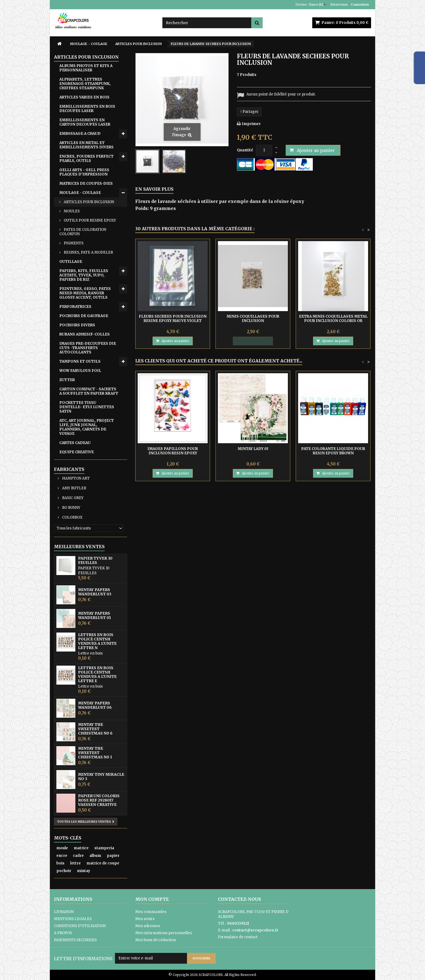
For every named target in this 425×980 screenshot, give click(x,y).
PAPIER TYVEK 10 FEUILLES (95, 560)
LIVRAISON (64, 912)
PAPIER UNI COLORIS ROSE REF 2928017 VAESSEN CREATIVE (99, 800)
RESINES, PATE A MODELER (88, 252)
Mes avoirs (145, 919)
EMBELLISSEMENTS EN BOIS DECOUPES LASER (87, 109)
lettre (75, 863)
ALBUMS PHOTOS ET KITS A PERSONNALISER (86, 68)
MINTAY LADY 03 (253, 449)
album (95, 856)
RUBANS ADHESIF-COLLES (85, 334)
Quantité (245, 150)
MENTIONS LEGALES (73, 919)
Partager (249, 112)
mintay (84, 871)
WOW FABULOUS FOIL (80, 371)
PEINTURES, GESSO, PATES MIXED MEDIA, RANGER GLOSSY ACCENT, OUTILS (85, 293)
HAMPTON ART (75, 478)
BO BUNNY (71, 508)
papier (113, 856)
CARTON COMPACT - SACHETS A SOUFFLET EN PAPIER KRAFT (89, 391)
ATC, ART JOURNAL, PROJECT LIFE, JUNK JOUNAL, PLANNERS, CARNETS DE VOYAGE (87, 427)
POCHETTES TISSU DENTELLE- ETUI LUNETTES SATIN (87, 407)
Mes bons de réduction (156, 940)
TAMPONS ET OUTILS (80, 361)
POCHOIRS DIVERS (77, 325)
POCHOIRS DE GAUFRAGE (84, 316)
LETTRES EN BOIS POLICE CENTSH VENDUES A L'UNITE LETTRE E (97, 674)
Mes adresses (148, 926)
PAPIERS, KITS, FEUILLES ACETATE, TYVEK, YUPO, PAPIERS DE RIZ (84, 275)
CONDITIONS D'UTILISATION (80, 926)
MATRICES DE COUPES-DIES (86, 183)
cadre (78, 856)
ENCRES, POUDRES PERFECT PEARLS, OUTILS (86, 159)
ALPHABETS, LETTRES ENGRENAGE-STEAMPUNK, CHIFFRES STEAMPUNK (85, 84)
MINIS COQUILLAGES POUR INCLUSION (253, 319)
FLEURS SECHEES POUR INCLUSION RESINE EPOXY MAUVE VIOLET (173, 319)
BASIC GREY (72, 498)
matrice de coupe (103, 863)
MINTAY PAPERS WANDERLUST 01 (94, 615)
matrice (81, 848)
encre (62, 856)
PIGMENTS (73, 243)
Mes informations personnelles (164, 933)
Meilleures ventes (79, 547)
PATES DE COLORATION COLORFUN (83, 232)
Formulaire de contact (238, 937)
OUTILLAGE (71, 262)
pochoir (64, 871)
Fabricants (69, 469)
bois (60, 863)
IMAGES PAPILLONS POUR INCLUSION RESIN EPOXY (173, 451)
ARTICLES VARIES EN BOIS (84, 97)
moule (62, 848)
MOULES (71, 211)
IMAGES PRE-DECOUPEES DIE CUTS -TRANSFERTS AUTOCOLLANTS (88, 348)
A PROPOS (63, 933)
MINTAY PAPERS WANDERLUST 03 (95, 592)
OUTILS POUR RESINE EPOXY (89, 220)
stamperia (104, 848)
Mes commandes (151, 912)
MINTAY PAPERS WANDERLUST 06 (95, 705)
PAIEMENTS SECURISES (75, 940)
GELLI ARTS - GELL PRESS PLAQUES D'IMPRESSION (84, 172)
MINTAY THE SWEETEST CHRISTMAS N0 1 (95, 753)
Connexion (360, 4)
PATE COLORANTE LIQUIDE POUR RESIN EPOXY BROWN (333, 451)
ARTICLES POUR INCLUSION (88, 202)
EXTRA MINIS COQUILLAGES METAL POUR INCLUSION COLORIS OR (333, 319)
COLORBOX (72, 517)
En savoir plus (154, 189)
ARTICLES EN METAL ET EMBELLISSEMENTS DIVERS (86, 145)
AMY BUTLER (74, 488)
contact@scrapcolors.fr (255, 930)
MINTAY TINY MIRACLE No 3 (101, 777)
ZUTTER (67, 380)
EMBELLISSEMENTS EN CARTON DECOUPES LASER (85, 122)
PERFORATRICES (75, 307)
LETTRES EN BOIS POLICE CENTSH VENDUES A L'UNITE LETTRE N (97, 641)
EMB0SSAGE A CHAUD (80, 134)
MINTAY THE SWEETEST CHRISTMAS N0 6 (95, 729)
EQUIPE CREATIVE (77, 452)
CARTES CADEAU (75, 443)
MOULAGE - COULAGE (80, 193)
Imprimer (251, 124)
